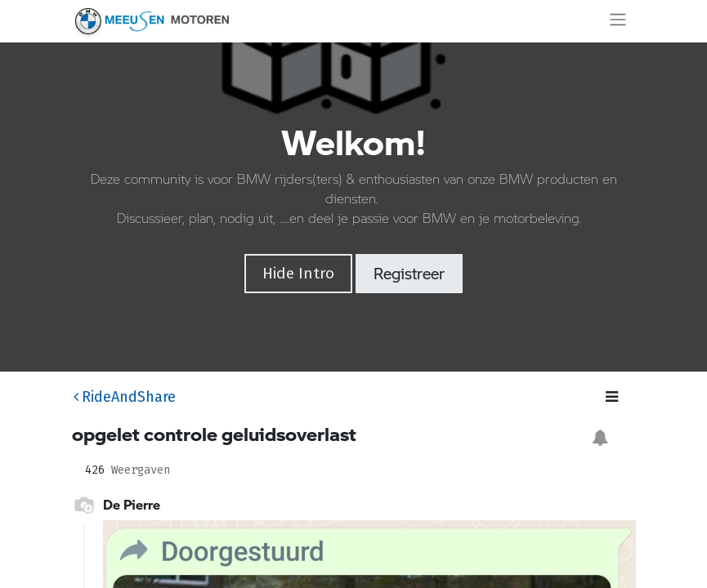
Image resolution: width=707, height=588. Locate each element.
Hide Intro (298, 273)
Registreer (409, 273)
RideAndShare (125, 397)
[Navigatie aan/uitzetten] (618, 21)
